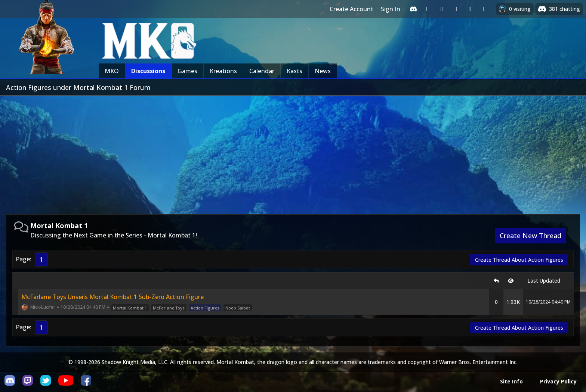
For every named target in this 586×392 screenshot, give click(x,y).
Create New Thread (531, 236)
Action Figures (205, 308)
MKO (112, 71)
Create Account (351, 9)
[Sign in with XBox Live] (484, 9)
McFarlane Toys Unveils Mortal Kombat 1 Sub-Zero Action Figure (112, 297)
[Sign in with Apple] (470, 9)
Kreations (223, 71)
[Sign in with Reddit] (456, 9)
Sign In (391, 9)
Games (187, 71)
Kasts (294, 71)
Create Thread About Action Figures (519, 260)
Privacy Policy (558, 381)
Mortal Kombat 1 (130, 308)
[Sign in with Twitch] (428, 9)
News (323, 71)
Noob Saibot (238, 308)
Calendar (262, 71)
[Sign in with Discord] (413, 9)
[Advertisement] (293, 152)
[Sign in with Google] (442, 9)
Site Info (511, 381)
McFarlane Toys (169, 308)
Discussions (148, 71)
